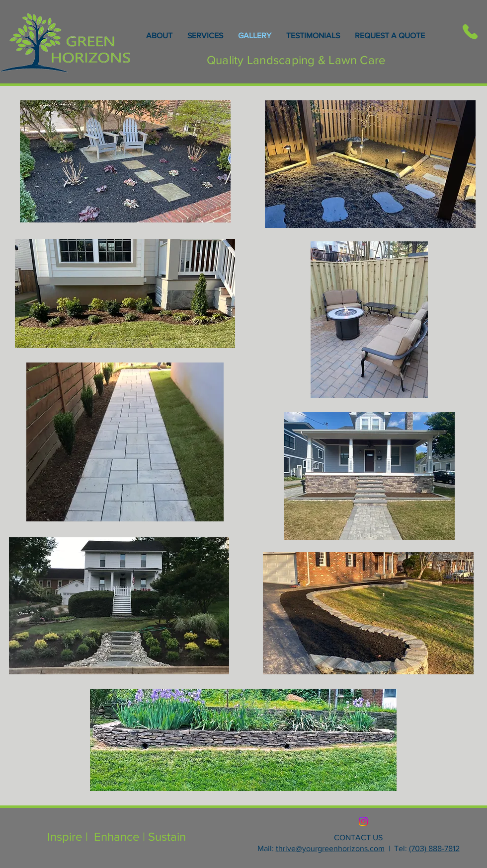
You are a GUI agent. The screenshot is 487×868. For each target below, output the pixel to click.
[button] (368, 613)
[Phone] (470, 32)
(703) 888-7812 (434, 848)
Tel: (401, 848)
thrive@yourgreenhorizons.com (330, 848)
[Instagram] (363, 821)
